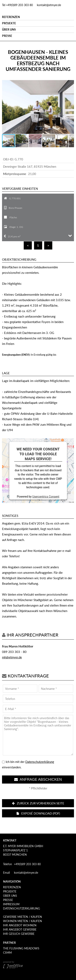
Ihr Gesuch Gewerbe (19, 934)
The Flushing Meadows (21, 948)
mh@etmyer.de (12, 657)
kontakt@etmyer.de (49, 5)
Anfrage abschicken (38, 780)
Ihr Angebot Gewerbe (20, 929)
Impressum (11, 904)
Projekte (9, 23)
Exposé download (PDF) (38, 813)
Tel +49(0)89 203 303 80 (17, 5)
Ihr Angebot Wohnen (20, 925)
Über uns (9, 29)
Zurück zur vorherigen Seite (38, 803)
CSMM (7, 953)
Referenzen (11, 17)
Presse (7, 36)
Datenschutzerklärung (40, 762)
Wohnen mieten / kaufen (22, 921)
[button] (70, 84)
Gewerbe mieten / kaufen (22, 917)
